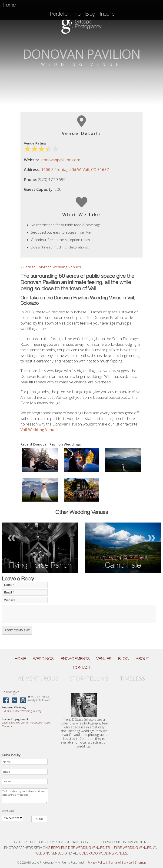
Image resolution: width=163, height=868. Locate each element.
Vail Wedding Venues (39, 430)
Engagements (75, 659)
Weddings (43, 659)
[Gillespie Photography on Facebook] (6, 701)
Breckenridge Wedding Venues (78, 848)
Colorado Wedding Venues (103, 853)
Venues (104, 659)
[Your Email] (25, 592)
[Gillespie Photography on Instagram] (23, 701)
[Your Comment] (79, 614)
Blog (90, 14)
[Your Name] (25, 585)
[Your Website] (25, 600)
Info (76, 14)
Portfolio (59, 14)
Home (9, 5)
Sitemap (140, 863)
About (142, 659)
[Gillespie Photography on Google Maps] (14, 701)
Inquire (107, 14)
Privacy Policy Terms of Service (110, 863)
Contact (82, 667)
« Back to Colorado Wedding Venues (51, 267)
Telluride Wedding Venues (128, 848)
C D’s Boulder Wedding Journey (22, 711)
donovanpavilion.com (61, 160)
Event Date (8, 811)
